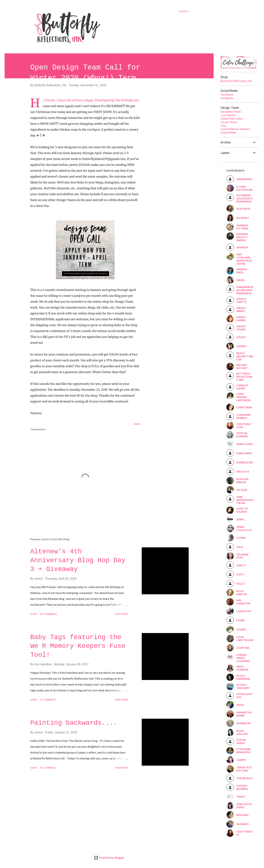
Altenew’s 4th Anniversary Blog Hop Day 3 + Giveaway (78, 560)
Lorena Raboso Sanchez (235, 129)
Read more (122, 614)
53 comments (48, 700)
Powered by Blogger (109, 858)
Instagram (227, 98)
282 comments (48, 614)
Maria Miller (229, 132)
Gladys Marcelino (232, 118)
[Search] (184, 11)
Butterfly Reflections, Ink (236, 81)
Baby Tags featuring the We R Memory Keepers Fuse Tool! (78, 646)
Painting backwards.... (74, 723)
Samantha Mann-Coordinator (231, 113)
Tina (223, 125)
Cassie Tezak (229, 122)
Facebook (227, 94)
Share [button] (137, 424)
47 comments (48, 768)
